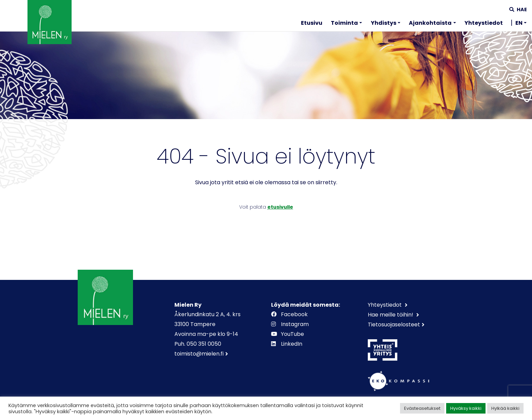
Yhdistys (384, 23)
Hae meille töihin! (391, 315)
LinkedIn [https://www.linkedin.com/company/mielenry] (287, 344)
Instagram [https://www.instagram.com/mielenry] (291, 324)
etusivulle (280, 207)
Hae (518, 9)
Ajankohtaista (430, 23)
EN (519, 23)
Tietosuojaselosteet (394, 324)
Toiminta (344, 23)
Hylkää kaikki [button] (505, 408)
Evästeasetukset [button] (422, 408)
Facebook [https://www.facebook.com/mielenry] (290, 314)
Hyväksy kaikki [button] (466, 408)
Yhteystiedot (484, 23)
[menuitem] (312, 24)
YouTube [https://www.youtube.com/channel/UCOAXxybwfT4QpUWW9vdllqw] (288, 334)
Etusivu (312, 23)
